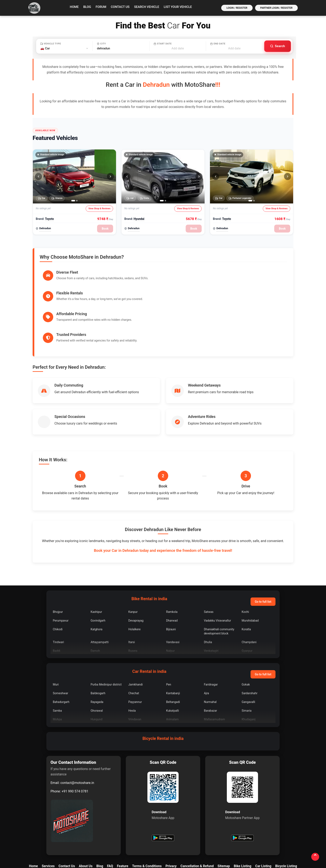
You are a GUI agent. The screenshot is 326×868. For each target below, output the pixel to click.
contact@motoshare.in (77, 741)
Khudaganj (248, 678)
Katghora (97, 588)
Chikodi (58, 588)
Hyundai (139, 219)
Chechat (134, 652)
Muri (56, 643)
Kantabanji (173, 652)
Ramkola (172, 570)
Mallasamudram (214, 678)
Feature (123, 825)
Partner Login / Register (276, 8)
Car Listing (263, 825)
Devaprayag (136, 579)
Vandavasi (173, 601)
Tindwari (58, 601)
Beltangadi (173, 660)
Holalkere (134, 588)
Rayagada (97, 660)
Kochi (245, 570)
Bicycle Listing (286, 825)
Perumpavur (61, 579)
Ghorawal (97, 669)
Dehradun (45, 228)
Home (74, 7)
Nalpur (170, 609)
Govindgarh (98, 579)
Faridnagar (211, 643)
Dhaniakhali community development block (219, 590)
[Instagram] (167, 847)
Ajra (207, 652)
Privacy (171, 825)
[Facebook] (157, 847)
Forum (101, 7)
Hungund (97, 678)
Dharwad (172, 579)
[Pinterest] (243, 847)
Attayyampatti (100, 601)
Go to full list (263, 560)
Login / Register (237, 8)
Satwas (209, 570)
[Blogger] (211, 847)
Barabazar (211, 669)
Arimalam (172, 678)
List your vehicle (178, 7)
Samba (57, 669)
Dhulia (208, 601)
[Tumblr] (254, 847)
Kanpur (133, 570)
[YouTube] (189, 847)
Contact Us (120, 7)
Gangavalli (248, 660)
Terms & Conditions (147, 825)
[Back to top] (315, 857)
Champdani (249, 601)
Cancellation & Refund (197, 825)
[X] (146, 847)
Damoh (95, 609)
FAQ (110, 825)
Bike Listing (242, 825)
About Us (86, 825)
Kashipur (96, 570)
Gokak (246, 643)
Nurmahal (210, 660)
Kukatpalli (172, 669)
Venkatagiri (211, 609)
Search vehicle (147, 7)
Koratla (246, 588)
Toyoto (49, 219)
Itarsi (132, 601)
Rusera (133, 609)
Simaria (246, 669)
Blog (87, 7)
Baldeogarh (98, 652)
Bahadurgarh (61, 660)
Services (48, 825)
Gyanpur (247, 609)
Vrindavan (135, 678)
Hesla (132, 669)
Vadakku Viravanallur (217, 579)
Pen (169, 643)
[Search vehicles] (278, 46)
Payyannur (135, 660)
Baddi (57, 609)
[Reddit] (232, 847)
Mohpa (57, 678)
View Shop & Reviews (99, 209)
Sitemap (224, 825)
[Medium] (221, 847)
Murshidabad (250, 579)
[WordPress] (275, 847)
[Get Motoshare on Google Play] (163, 797)
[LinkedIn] (178, 847)
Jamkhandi (135, 643)
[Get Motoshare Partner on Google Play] (242, 797)
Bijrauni (171, 588)
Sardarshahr (249, 652)
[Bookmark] (265, 847)
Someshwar (61, 652)
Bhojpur (58, 570)
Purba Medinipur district (106, 643)
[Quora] (200, 847)
